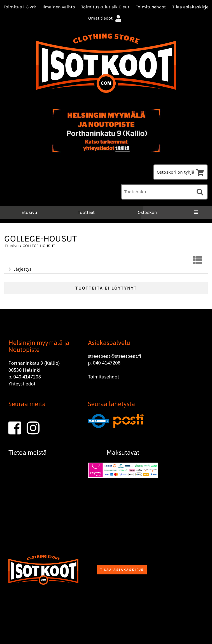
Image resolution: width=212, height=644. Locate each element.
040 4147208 (27, 377)
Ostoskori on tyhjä (180, 172)
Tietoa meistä (28, 453)
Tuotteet (86, 212)
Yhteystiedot (22, 384)
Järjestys (19, 269)
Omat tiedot (105, 18)
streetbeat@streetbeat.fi (115, 356)
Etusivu (29, 212)
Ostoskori (148, 212)
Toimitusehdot (151, 7)
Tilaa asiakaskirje (190, 7)
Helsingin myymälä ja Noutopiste (39, 346)
